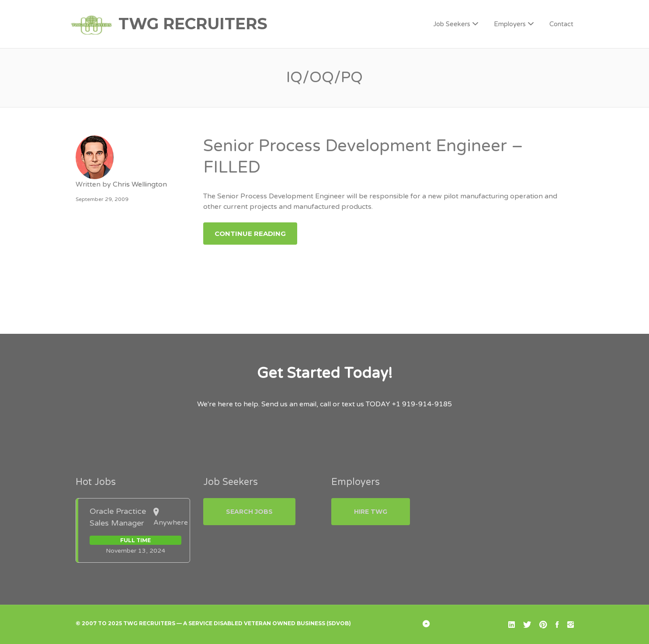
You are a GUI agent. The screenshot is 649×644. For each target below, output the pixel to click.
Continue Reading (250, 234)
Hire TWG (371, 512)
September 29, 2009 (102, 199)
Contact (561, 24)
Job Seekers (452, 24)
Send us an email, (290, 404)
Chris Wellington (140, 184)
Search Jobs (249, 512)
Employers (510, 24)
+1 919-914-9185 (422, 404)
